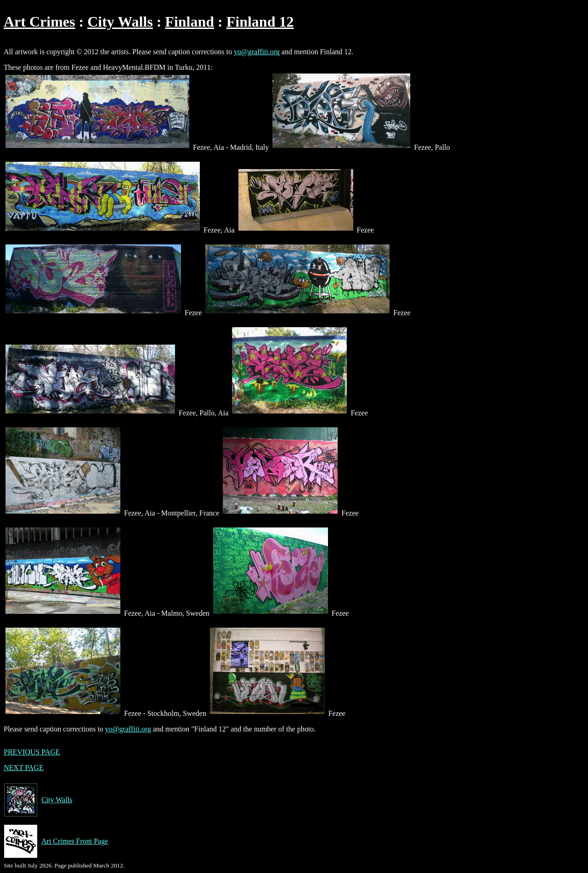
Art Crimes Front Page (56, 841)
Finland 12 (260, 22)
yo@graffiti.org (257, 52)
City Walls (120, 22)
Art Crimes (39, 22)
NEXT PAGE (24, 768)
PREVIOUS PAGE (32, 752)
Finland (189, 22)
